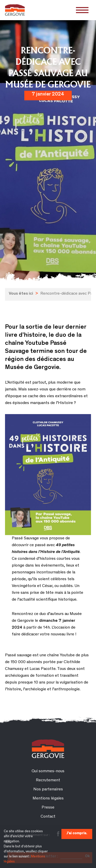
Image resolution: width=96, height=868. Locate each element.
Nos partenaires (48, 789)
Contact (48, 817)
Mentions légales (48, 799)
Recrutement (48, 780)
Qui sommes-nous (48, 771)
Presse (48, 808)
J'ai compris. (77, 833)
